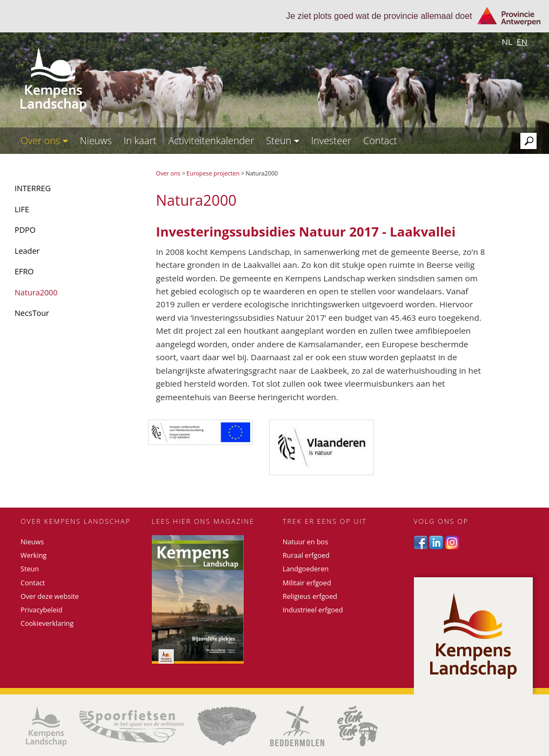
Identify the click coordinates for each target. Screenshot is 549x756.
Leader (27, 251)
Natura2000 (36, 292)
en (522, 42)
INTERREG (33, 188)
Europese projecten (213, 173)
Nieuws (96, 140)
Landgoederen (306, 569)
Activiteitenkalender (211, 140)
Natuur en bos (305, 542)
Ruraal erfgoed (306, 555)
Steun (283, 140)
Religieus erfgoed (310, 596)
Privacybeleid (41, 610)
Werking (34, 555)
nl (507, 42)
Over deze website (50, 596)
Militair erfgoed (307, 583)
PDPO (25, 230)
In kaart (140, 140)
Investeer (332, 140)
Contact (380, 140)
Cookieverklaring (47, 623)
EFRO (24, 271)
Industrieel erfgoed (313, 610)
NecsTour (32, 313)
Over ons (44, 140)
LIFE (22, 209)
